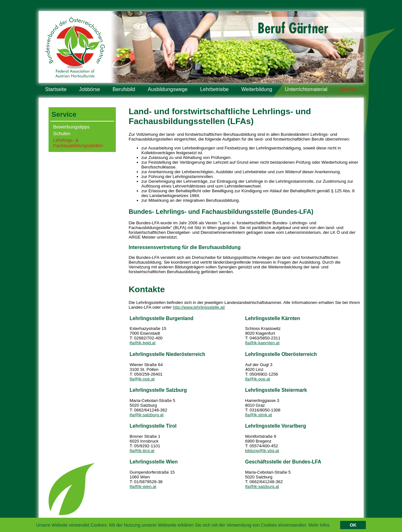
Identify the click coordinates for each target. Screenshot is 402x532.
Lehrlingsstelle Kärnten (273, 318)
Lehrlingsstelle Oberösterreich (281, 354)
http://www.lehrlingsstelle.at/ (199, 307)
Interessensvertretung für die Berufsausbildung (185, 247)
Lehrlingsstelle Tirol (153, 426)
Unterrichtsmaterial (306, 89)
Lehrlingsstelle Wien (154, 462)
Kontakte (147, 289)
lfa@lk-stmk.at (259, 415)
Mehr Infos (319, 526)
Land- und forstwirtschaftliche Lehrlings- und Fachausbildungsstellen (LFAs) (220, 116)
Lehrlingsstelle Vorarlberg (276, 426)
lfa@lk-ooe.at (258, 379)
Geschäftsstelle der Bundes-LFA (283, 462)
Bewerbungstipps (72, 127)
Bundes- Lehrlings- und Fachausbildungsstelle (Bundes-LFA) (221, 212)
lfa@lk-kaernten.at (262, 343)
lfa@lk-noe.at (142, 379)
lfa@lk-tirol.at (142, 451)
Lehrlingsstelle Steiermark (276, 390)
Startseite (56, 89)
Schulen (62, 133)
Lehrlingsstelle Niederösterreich (168, 354)
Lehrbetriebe (214, 89)
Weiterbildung (257, 89)
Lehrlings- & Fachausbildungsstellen (78, 143)
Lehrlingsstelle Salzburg (158, 390)
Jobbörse (89, 89)
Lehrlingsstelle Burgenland (162, 318)
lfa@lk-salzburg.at (147, 415)
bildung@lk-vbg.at (262, 451)
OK (353, 526)
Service (349, 89)
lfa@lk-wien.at (143, 486)
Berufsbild (124, 89)
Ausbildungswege (168, 89)
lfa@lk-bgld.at (143, 343)
